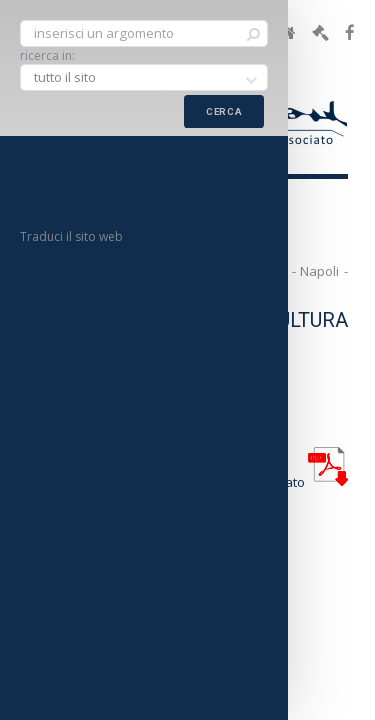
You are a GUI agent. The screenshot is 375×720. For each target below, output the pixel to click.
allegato (301, 482)
